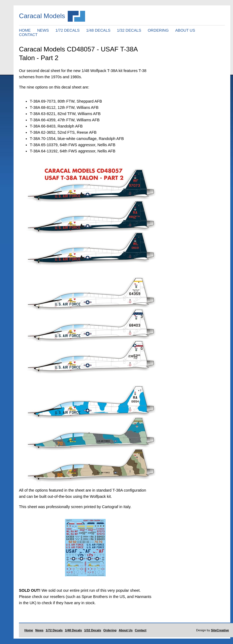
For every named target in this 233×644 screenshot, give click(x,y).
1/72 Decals (54, 630)
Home (29, 630)
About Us (126, 630)
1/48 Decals (73, 630)
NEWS (43, 30)
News (39, 630)
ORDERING (158, 30)
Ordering (110, 630)
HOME (25, 30)
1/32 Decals (93, 630)
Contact (141, 630)
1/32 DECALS (129, 30)
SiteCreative (220, 630)
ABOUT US (185, 30)
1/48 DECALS (98, 30)
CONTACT (28, 35)
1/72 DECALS (67, 30)
